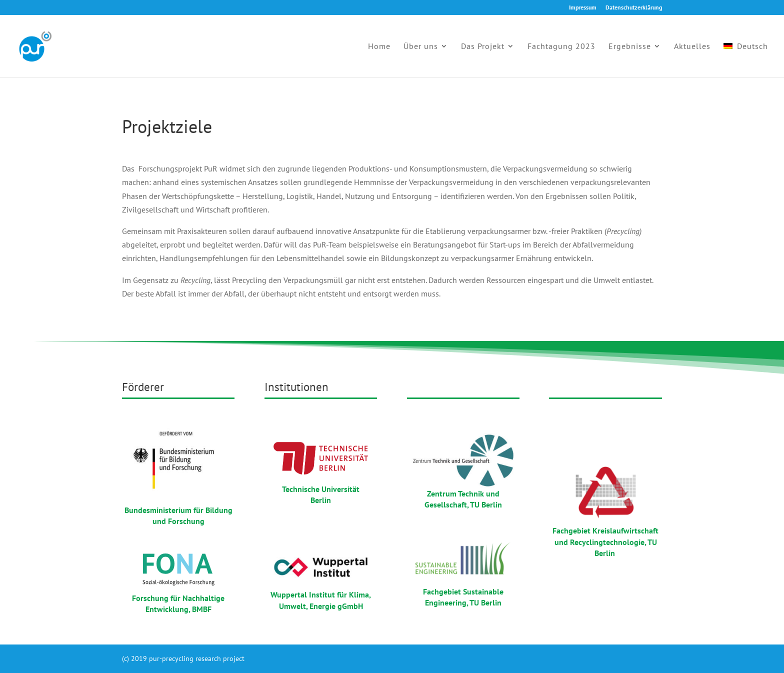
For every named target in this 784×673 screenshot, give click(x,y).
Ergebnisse (630, 47)
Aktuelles (692, 47)
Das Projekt (483, 47)
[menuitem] (746, 60)
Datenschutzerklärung (634, 8)
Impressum (583, 8)
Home (379, 47)
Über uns (421, 47)
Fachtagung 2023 (561, 47)
